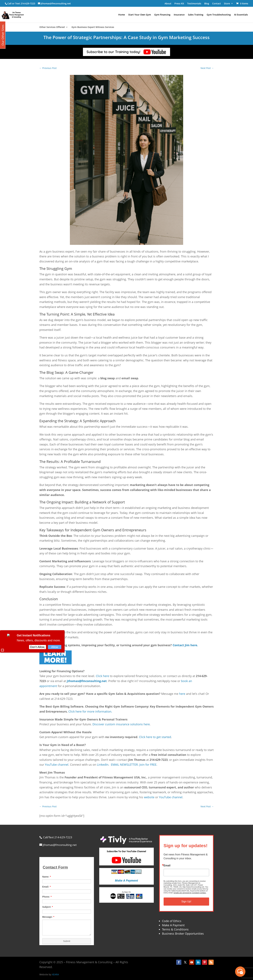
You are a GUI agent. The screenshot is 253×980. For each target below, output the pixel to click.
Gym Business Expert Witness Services (93, 27)
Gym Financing (162, 15)
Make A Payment (173, 925)
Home (122, 15)
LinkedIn (103, 765)
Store (227, 3)
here (182, 694)
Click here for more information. (90, 711)
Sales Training (196, 15)
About (168, 3)
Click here (102, 676)
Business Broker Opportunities (183, 934)
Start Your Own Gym (140, 15)
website (149, 797)
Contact (217, 3)
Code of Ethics (172, 921)
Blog (207, 3)
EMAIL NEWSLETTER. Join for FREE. (134, 765)
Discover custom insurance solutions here (121, 724)
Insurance (179, 15)
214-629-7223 (28, 3)
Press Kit (179, 3)
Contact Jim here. (185, 645)
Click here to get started (155, 737)
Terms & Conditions (175, 929)
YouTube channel (57, 765)
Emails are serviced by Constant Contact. (190, 893)
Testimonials (194, 3)
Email (167, 866)
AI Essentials (241, 15)
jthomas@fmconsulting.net (87, 681)
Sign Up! (186, 901)
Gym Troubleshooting (219, 15)
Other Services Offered (52, 27)
